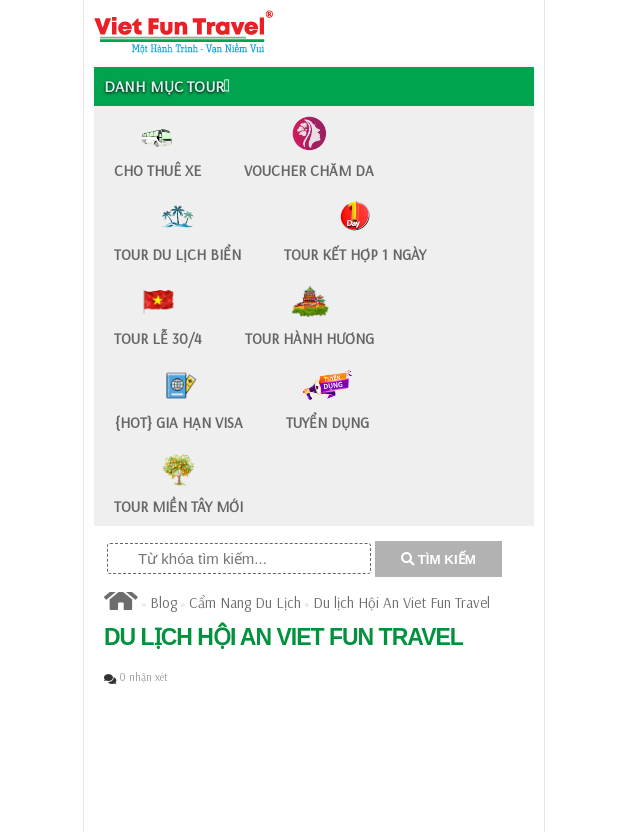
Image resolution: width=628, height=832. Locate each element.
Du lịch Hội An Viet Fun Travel (401, 602)
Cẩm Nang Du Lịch (245, 602)
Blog (163, 602)
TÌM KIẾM (438, 559)
